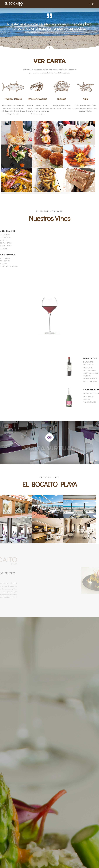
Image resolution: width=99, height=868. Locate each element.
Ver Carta (49, 61)
